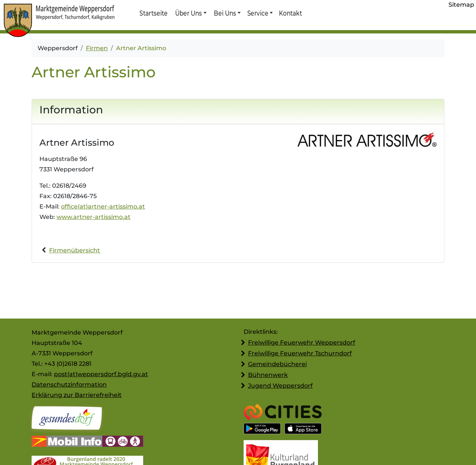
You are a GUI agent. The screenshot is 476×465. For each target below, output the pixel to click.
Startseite (153, 13)
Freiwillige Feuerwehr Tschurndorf (300, 353)
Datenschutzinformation (69, 385)
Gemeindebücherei (277, 364)
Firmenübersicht (75, 250)
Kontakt (290, 13)
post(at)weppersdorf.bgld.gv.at (101, 374)
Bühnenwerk (268, 375)
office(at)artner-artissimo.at (103, 206)
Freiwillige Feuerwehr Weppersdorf (302, 343)
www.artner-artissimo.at (94, 217)
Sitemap (461, 5)
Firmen (97, 48)
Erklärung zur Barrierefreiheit (77, 395)
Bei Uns (225, 13)
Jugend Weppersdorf (280, 386)
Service (258, 13)
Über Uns (189, 13)
